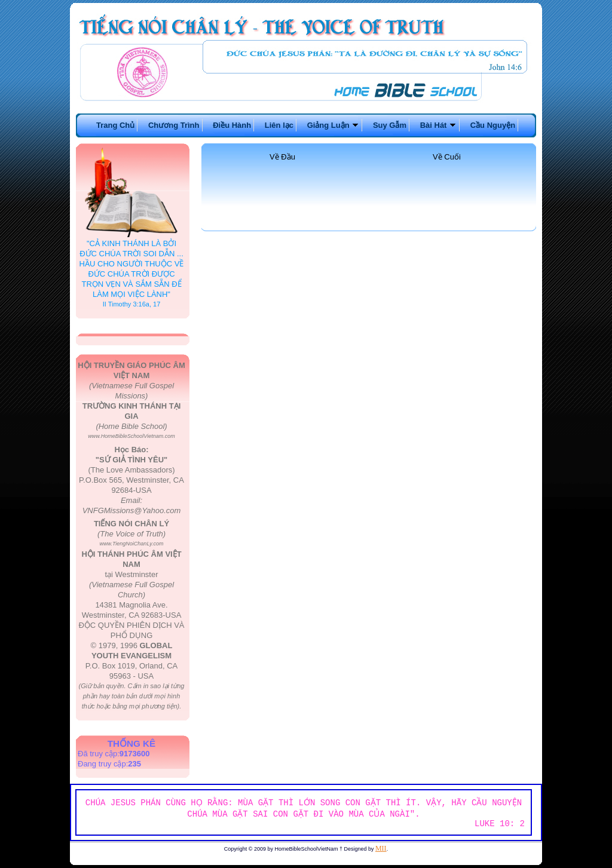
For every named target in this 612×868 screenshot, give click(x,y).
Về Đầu (282, 157)
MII (381, 848)
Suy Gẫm (390, 125)
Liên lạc (279, 125)
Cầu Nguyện (493, 125)
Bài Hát (438, 125)
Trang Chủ (115, 125)
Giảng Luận (333, 125)
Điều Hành (232, 125)
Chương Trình (174, 125)
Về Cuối (447, 157)
